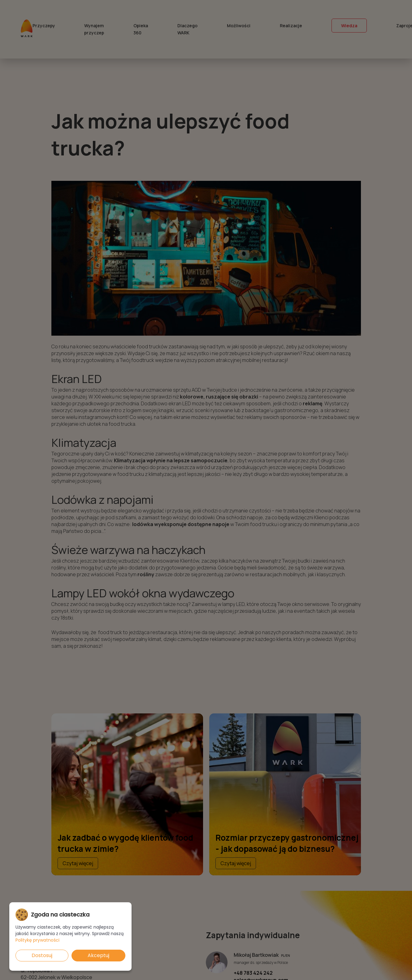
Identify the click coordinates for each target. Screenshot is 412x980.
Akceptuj (98, 955)
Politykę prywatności (37, 940)
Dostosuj (42, 955)
